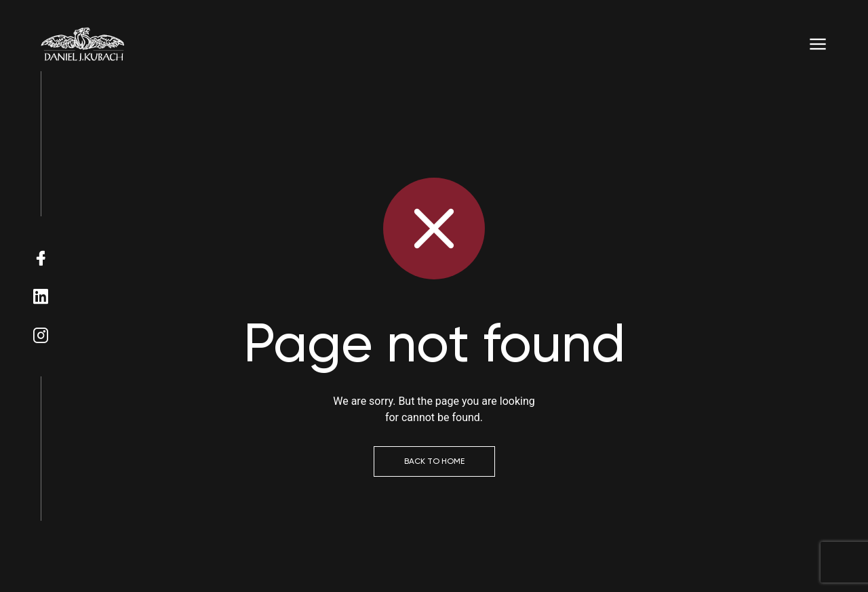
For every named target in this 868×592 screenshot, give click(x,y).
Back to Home (434, 461)
